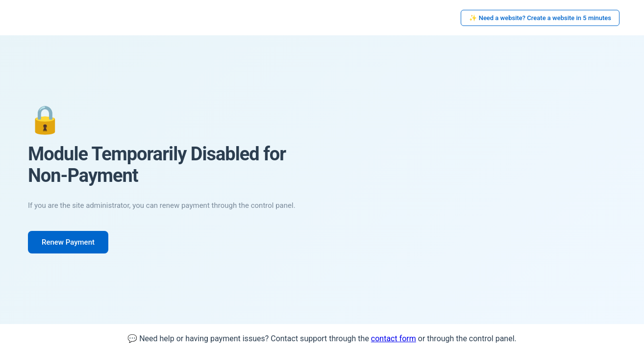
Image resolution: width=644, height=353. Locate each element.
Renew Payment (68, 242)
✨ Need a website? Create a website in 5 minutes (540, 18)
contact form (394, 339)
